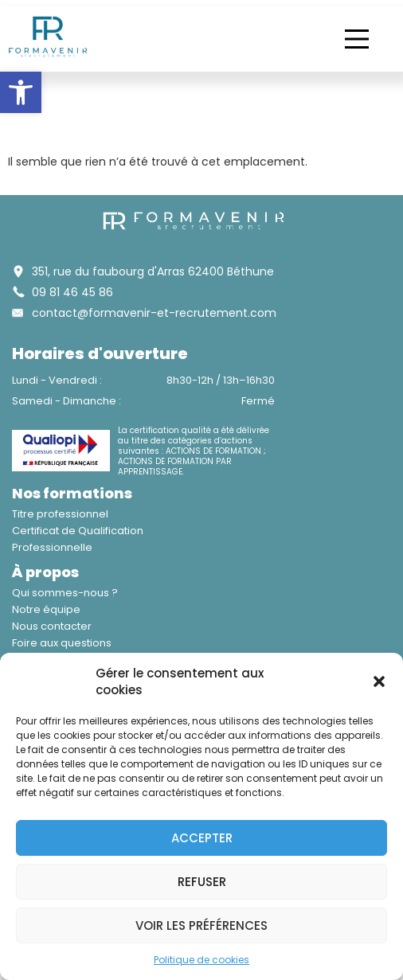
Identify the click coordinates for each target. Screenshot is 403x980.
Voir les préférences (201, 925)
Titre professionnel (60, 514)
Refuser (202, 882)
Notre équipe (46, 609)
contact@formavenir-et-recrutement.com (154, 313)
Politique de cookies (201, 960)
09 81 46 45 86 (72, 292)
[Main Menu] (357, 39)
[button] (21, 92)
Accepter (202, 838)
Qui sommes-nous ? (65, 593)
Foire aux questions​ (62, 643)
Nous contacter (52, 626)
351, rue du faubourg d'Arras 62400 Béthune (153, 271)
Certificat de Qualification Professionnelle (78, 539)
